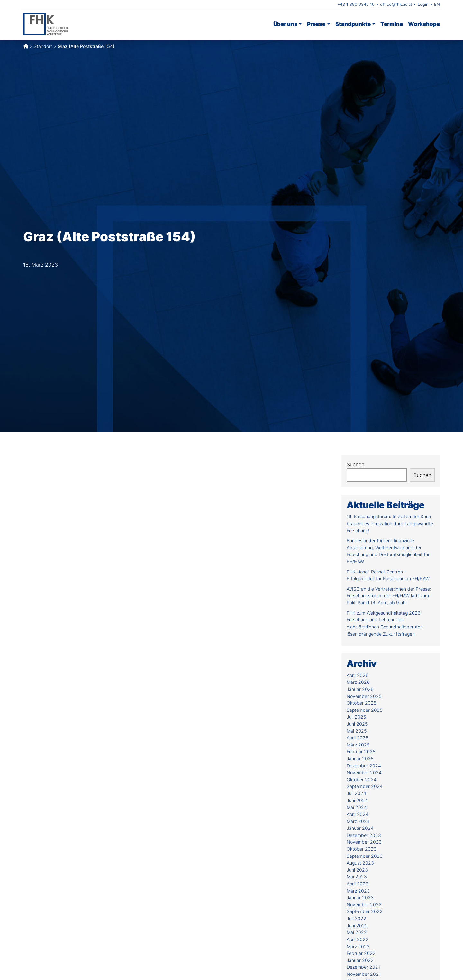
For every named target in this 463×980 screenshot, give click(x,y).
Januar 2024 (360, 828)
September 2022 (365, 911)
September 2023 (365, 856)
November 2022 (364, 905)
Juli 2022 (356, 918)
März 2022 (358, 946)
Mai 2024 (357, 807)
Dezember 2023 (364, 835)
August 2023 (360, 863)
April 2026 (358, 675)
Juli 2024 (356, 793)
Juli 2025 (356, 717)
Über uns (285, 24)
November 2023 (364, 842)
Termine (392, 24)
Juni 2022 (357, 925)
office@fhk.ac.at (396, 4)
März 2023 (358, 891)
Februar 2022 (361, 953)
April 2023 (358, 884)
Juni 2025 (357, 724)
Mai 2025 (357, 731)
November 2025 (364, 696)
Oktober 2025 (361, 703)
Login (423, 4)
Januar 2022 (360, 960)
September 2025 (364, 710)
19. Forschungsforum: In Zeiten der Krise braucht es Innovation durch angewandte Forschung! (390, 523)
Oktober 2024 (362, 779)
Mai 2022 (357, 932)
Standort (43, 46)
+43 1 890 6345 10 (356, 4)
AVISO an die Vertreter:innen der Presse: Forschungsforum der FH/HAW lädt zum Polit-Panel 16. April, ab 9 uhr (389, 596)
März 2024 (358, 821)
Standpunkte (353, 24)
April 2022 (358, 939)
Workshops (424, 24)
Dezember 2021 (363, 967)
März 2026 (358, 682)
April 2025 (357, 738)
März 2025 (358, 745)
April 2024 (358, 814)
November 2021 (364, 974)
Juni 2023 (357, 870)
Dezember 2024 (364, 766)
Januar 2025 (360, 759)
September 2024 (365, 786)
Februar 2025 (361, 751)
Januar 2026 (360, 689)
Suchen (355, 464)
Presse (316, 24)
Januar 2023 (360, 898)
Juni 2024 (357, 800)
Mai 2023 (357, 877)
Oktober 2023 (362, 849)
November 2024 (364, 772)
